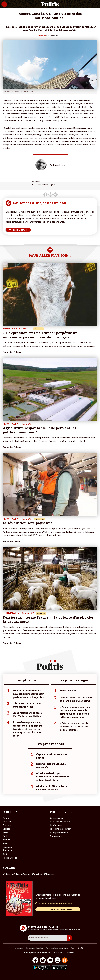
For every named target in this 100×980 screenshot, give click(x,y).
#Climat (7, 874)
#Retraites (37, 874)
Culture (6, 836)
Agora (6, 818)
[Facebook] (35, 961)
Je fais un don (56, 818)
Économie (8, 847)
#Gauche (26, 874)
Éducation (8, 850)
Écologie (7, 825)
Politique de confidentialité (37, 952)
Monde (6, 840)
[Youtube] (50, 961)
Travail (6, 843)
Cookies (70, 952)
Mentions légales (35, 948)
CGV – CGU (77, 948)
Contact (19, 948)
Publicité (58, 952)
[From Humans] (65, 961)
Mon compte (56, 836)
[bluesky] (43, 961)
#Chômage (49, 874)
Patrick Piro (42, 36)
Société (6, 829)
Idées (5, 832)
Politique (7, 821)
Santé (5, 854)
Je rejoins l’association (61, 829)
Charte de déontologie (57, 948)
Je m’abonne (56, 825)
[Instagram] (58, 961)
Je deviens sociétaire (60, 821)
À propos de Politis (59, 832)
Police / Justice (10, 858)
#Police (16, 874)
